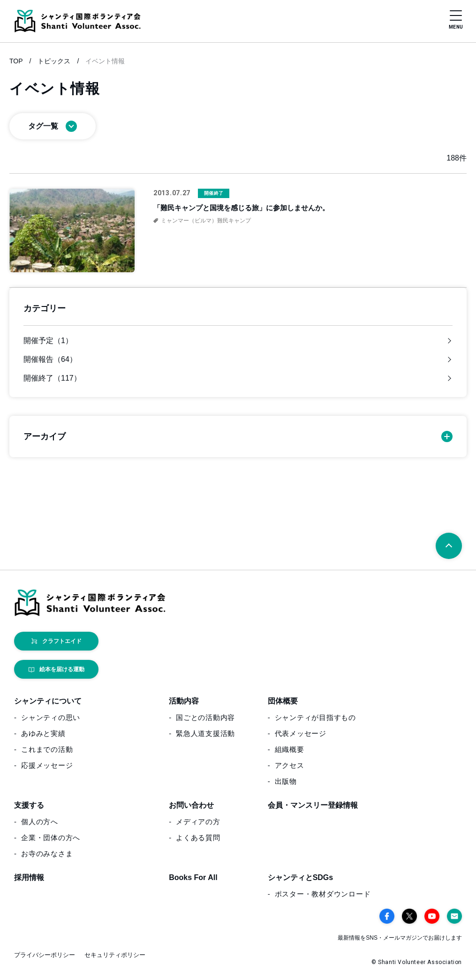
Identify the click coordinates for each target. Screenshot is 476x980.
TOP (16, 61)
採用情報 (29, 878)
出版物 (286, 782)
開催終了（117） (52, 378)
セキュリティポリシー (115, 955)
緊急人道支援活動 (205, 734)
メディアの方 (198, 822)
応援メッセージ (47, 766)
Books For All (193, 878)
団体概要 (283, 701)
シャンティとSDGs (301, 878)
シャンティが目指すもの (315, 718)
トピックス (54, 61)
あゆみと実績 (43, 734)
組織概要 (290, 750)
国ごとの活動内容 (205, 718)
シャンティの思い (51, 718)
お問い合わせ (191, 806)
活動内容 (184, 701)
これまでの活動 (47, 750)
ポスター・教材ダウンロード (323, 894)
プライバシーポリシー (45, 955)
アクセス (290, 766)
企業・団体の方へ (51, 838)
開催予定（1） (48, 341)
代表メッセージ (301, 734)
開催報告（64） (50, 360)
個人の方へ (40, 822)
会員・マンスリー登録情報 (313, 806)
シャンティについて (48, 701)
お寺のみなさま (47, 854)
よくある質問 (198, 838)
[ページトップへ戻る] (449, 546)
